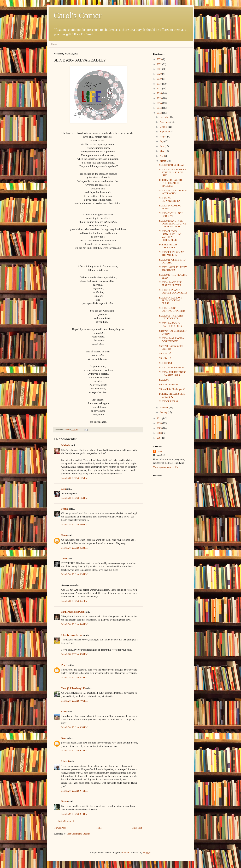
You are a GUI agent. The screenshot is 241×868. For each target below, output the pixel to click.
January (164, 412)
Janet (64, 559)
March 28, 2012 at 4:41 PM (75, 601)
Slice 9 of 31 (165, 358)
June (162, 146)
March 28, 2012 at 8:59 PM (75, 727)
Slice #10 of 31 (166, 354)
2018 (160, 84)
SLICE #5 (164, 380)
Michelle (66, 445)
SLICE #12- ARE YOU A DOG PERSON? (171, 340)
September (165, 132)
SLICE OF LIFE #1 (169, 401)
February (164, 408)
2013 (160, 108)
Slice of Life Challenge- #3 (172, 389)
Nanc (64, 738)
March (163, 161)
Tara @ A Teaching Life (74, 688)
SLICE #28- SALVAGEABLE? (169, 200)
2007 (160, 438)
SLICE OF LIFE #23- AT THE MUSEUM (171, 254)
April (163, 156)
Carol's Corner (78, 15)
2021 (160, 69)
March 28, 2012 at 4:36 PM (75, 574)
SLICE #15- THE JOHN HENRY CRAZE (171, 317)
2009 (160, 428)
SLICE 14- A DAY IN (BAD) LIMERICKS (170, 325)
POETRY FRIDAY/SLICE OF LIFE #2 (172, 395)
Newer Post (60, 828)
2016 (160, 93)
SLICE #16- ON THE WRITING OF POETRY (172, 309)
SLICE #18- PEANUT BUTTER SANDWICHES (173, 291)
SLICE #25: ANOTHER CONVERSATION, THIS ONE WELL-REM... (173, 224)
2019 (160, 79)
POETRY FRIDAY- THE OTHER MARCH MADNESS (171, 183)
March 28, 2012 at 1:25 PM (75, 478)
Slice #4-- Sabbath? (168, 385)
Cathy (65, 712)
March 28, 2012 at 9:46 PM (75, 791)
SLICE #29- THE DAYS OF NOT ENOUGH (173, 192)
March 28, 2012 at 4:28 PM (75, 548)
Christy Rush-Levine (72, 635)
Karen (65, 801)
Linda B (66, 761)
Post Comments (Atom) (78, 834)
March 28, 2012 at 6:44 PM (75, 678)
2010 (160, 423)
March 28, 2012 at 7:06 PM (75, 701)
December (165, 117)
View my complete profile (166, 467)
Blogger (146, 853)
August (163, 137)
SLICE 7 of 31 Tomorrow (171, 368)
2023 (160, 59)
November (165, 122)
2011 (159, 418)
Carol (160, 452)
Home (55, 44)
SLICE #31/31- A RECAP (172, 165)
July (162, 141)
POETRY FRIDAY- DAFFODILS (169, 246)
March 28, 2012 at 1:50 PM (75, 498)
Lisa (64, 489)
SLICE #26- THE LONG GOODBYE (171, 215)
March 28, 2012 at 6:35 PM (75, 654)
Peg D (64, 665)
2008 (160, 433)
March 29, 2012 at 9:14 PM (75, 814)
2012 (160, 113)
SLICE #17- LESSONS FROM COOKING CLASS (170, 301)
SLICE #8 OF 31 (167, 363)
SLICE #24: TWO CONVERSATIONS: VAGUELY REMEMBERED (171, 236)
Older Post (137, 828)
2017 (160, 89)
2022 (160, 64)
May (162, 151)
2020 (160, 74)
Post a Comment (66, 821)
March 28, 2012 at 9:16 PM (75, 751)
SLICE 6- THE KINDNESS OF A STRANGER (172, 374)
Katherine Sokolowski (73, 612)
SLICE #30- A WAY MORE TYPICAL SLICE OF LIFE (172, 173)
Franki (65, 509)
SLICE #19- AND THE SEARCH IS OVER (170, 284)
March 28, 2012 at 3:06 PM (75, 525)
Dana (64, 535)
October (164, 127)
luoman (126, 853)
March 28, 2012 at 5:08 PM (75, 624)
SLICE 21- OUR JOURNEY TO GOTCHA (173, 269)
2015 (160, 98)
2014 (160, 103)
